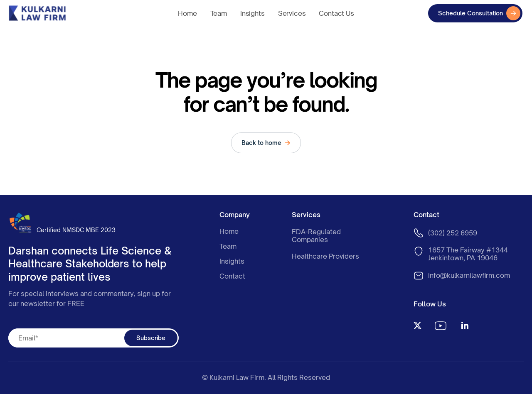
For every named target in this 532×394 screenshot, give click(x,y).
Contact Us (336, 13)
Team (219, 13)
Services (292, 13)
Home (187, 13)
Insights (252, 13)
